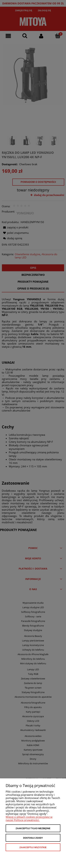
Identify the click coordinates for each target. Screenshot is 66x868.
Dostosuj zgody (33, 838)
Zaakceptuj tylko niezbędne (33, 828)
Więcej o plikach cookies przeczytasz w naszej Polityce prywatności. (29, 818)
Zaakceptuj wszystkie (33, 847)
